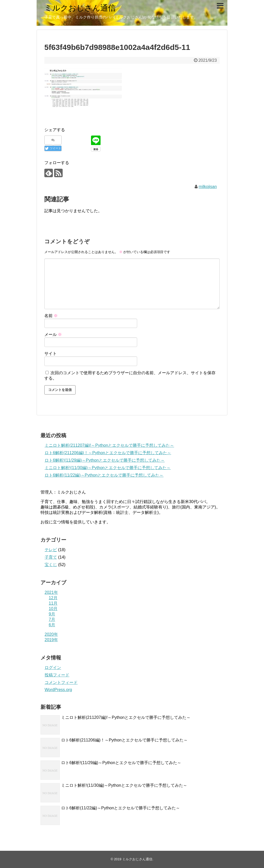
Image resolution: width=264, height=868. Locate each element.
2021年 (51, 592)
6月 (52, 625)
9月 (52, 614)
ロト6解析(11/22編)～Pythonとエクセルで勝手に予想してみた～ (104, 475)
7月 (52, 619)
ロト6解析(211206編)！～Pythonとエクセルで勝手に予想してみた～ (108, 453)
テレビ (51, 550)
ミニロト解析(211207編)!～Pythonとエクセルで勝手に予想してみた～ (109, 445)
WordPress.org (58, 690)
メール (53, 334)
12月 (53, 598)
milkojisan (208, 187)
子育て (51, 557)
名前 (51, 316)
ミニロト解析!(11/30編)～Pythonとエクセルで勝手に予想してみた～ (108, 468)
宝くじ (51, 565)
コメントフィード (61, 682)
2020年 (51, 634)
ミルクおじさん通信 (80, 8)
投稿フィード (57, 675)
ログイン (53, 668)
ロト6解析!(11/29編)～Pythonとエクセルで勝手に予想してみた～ (105, 460)
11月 (53, 603)
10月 (53, 609)
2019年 (51, 640)
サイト (51, 354)
